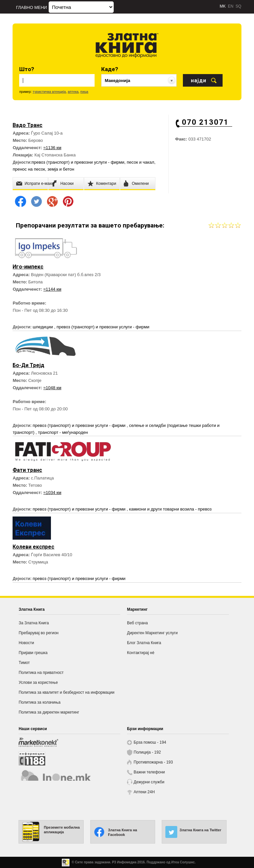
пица (84, 92)
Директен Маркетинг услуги (152, 633)
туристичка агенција (49, 92)
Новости (26, 643)
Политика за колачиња (40, 702)
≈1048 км (52, 388)
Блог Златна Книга (144, 643)
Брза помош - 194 (150, 742)
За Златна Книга (34, 623)
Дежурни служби (149, 782)
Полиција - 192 (147, 752)
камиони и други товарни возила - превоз (170, 509)
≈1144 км (52, 289)
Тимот (24, 663)
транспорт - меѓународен (63, 432)
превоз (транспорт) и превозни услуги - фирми (78, 162)
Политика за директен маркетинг (49, 712)
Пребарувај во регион (39, 633)
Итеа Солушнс (183, 862)
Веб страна (137, 623)
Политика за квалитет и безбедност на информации (66, 692)
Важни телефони (149, 772)
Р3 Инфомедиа (124, 862)
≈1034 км (52, 493)
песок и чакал (140, 162)
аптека (73, 92)
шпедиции (43, 327)
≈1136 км (52, 148)
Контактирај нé (141, 653)
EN (231, 6)
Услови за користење (38, 682)
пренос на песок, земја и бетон (43, 169)
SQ (238, 6)
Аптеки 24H (144, 792)
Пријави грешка (33, 653)
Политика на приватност (41, 673)
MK (223, 6)
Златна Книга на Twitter (200, 830)
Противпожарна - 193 (153, 762)
